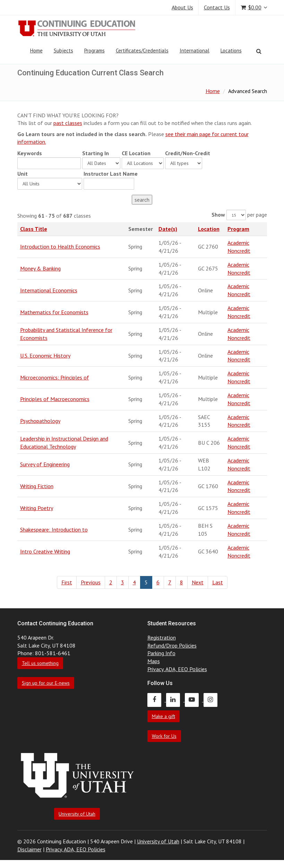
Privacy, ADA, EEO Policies (177, 669)
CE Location (136, 153)
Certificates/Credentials (142, 51)
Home (36, 51)
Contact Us (217, 7)
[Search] (259, 51)
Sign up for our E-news (46, 683)
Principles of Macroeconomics (55, 399)
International (195, 51)
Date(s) (168, 229)
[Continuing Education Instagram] (212, 700)
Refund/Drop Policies (172, 645)
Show (218, 215)
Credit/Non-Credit (188, 153)
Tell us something (40, 663)
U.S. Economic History (45, 356)
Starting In (96, 153)
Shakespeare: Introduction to (54, 529)
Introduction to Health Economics (60, 247)
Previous (91, 582)
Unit (23, 174)
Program (238, 229)
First (67, 582)
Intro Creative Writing (45, 551)
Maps (154, 661)
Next (198, 582)
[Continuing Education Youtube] (194, 700)
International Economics (49, 290)
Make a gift (163, 716)
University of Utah (77, 814)
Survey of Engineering (45, 464)
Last (218, 582)
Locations (231, 51)
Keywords (30, 153)
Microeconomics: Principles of (55, 377)
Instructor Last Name (111, 174)
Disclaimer (29, 849)
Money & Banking (40, 268)
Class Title (34, 229)
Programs (94, 51)
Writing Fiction (37, 486)
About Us (182, 7)
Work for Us (164, 736)
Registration (162, 637)
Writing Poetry (37, 508)
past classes (68, 123)
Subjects (63, 51)
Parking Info (161, 653)
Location (209, 229)
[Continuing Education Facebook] (157, 700)
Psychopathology (40, 421)
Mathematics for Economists (54, 312)
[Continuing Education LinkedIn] (175, 700)
